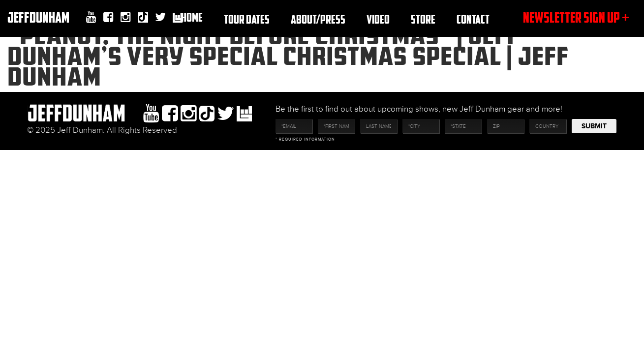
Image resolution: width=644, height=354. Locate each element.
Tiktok (143, 18)
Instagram (126, 17)
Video (378, 19)
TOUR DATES (247, 19)
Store (423, 19)
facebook (108, 17)
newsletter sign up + (576, 17)
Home (192, 17)
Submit (594, 126)
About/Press (318, 19)
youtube (91, 17)
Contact (473, 19)
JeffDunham (38, 17)
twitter (160, 17)
